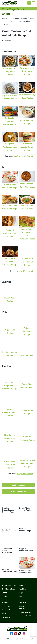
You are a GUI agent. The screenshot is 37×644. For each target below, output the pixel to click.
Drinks (4, 596)
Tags (20, 596)
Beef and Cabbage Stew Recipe (10, 233)
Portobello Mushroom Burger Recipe (10, 121)
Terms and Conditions (26, 616)
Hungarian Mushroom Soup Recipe (10, 147)
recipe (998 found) (25, 474)
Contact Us (22, 603)
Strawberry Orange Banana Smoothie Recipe (10, 386)
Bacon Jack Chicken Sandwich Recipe (10, 262)
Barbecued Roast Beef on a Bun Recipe (27, 464)
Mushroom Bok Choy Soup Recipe (10, 72)
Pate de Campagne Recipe (27, 331)
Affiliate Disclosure (25, 612)
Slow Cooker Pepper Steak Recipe (10, 438)
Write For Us (6, 606)
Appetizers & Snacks (10, 585)
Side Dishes (23, 589)
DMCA (4, 614)
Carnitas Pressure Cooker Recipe (10, 413)
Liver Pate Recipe (27, 355)
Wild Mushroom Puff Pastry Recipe (27, 71)
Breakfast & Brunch (9, 589)
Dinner (4, 593)
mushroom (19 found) (23, 156)
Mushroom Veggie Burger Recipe (27, 147)
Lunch (21, 585)
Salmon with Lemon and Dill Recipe (27, 262)
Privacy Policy (7, 617)
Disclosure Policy (8, 610)
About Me (5, 603)
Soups (21, 593)
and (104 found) (26, 271)
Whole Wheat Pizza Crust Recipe (10, 465)
